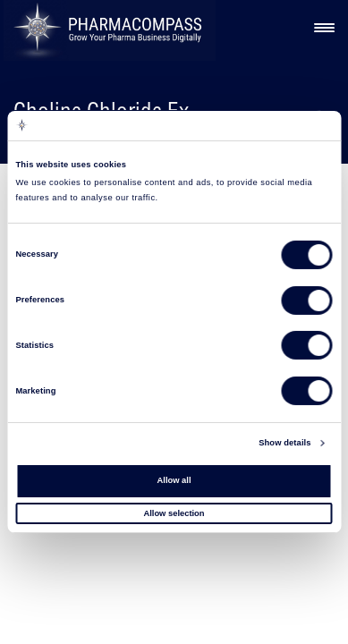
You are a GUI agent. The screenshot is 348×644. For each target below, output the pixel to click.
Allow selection (174, 513)
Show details (284, 443)
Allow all (174, 480)
